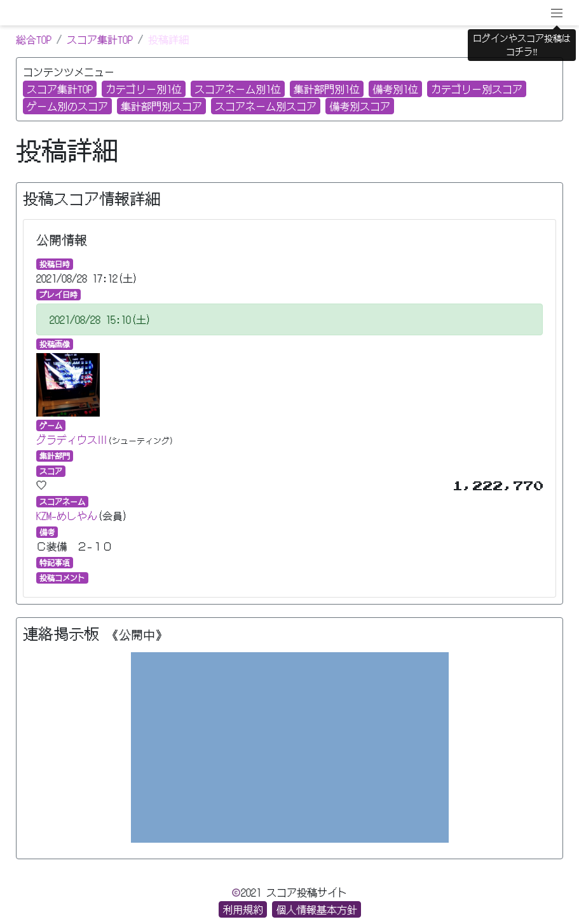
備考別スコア (360, 106)
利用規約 (243, 909)
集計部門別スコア (161, 106)
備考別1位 (395, 89)
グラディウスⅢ (72, 439)
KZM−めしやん (67, 516)
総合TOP (34, 39)
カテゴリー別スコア (477, 89)
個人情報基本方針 (317, 909)
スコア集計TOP (100, 39)
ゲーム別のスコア (67, 106)
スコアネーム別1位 (238, 89)
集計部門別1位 (327, 89)
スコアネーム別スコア (266, 106)
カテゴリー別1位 (144, 89)
